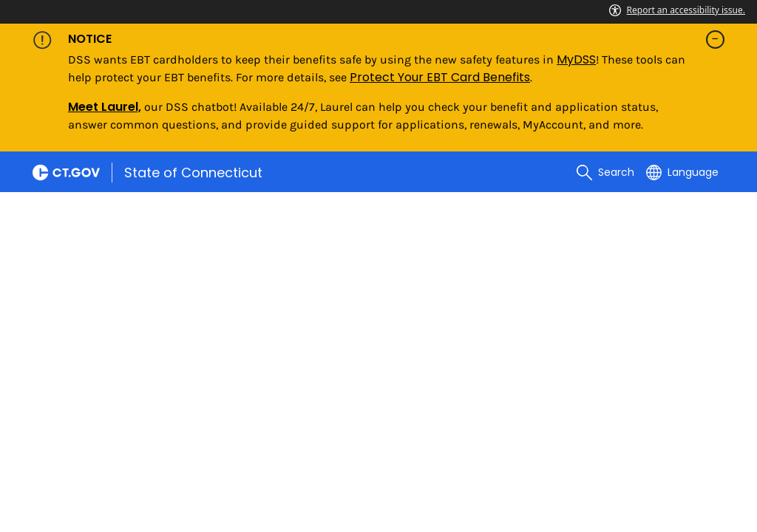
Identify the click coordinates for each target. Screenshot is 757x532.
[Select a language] (682, 172)
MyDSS (576, 59)
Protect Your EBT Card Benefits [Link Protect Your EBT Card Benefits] (440, 77)
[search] (605, 172)
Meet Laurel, (105, 107)
